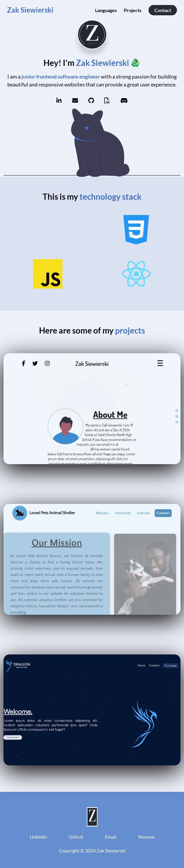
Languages (106, 10)
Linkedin (38, 837)
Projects (133, 10)
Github (76, 837)
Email (111, 837)
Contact (163, 10)
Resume (146, 837)
